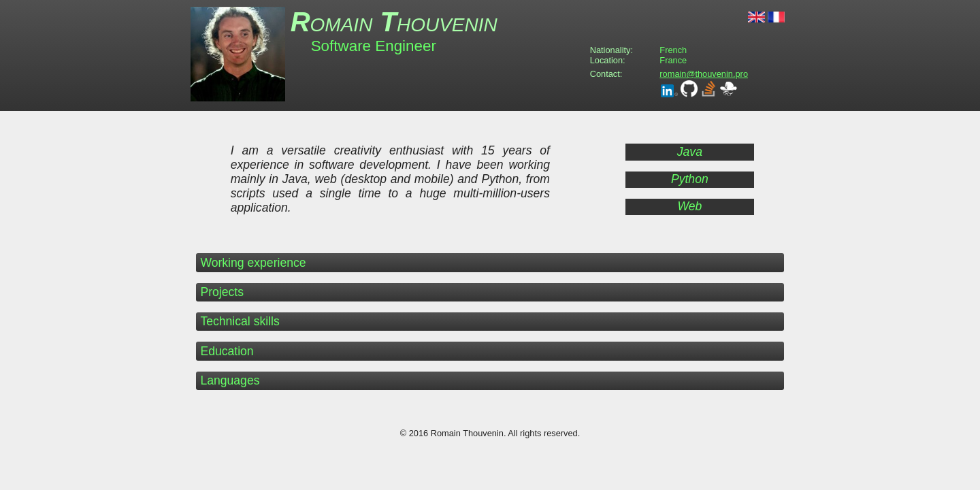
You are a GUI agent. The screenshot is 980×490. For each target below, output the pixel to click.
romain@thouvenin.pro (704, 74)
